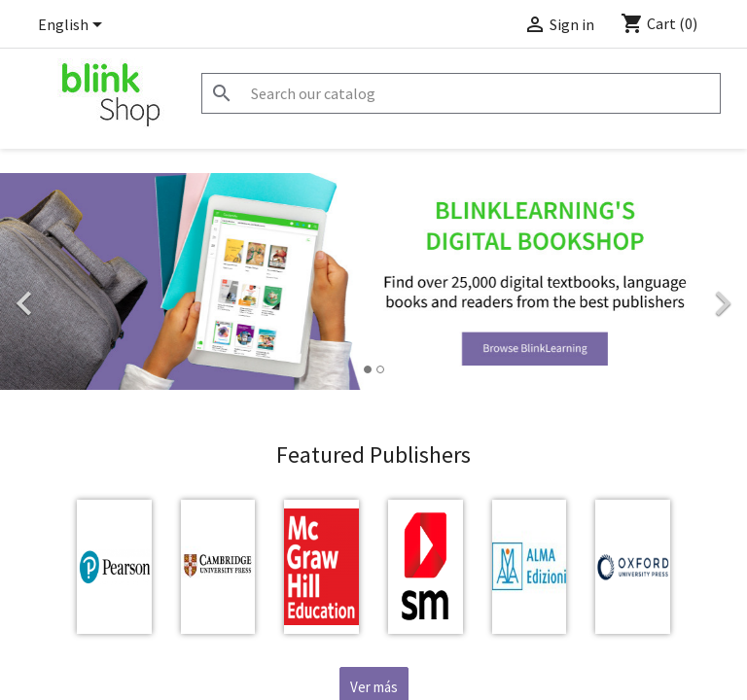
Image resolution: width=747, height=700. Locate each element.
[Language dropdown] (73, 26)
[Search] (461, 93)
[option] (373, 281)
